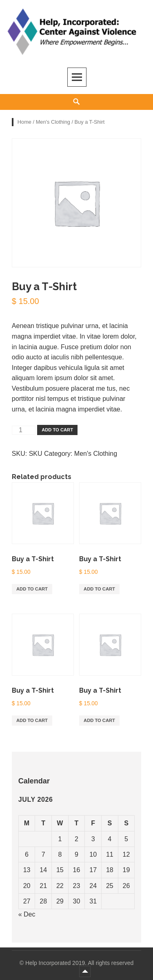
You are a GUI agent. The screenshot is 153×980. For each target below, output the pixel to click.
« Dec (27, 914)
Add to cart (57, 430)
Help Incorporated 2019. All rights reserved (79, 963)
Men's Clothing (53, 122)
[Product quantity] (24, 430)
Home (24, 122)
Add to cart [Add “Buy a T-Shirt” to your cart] (32, 589)
